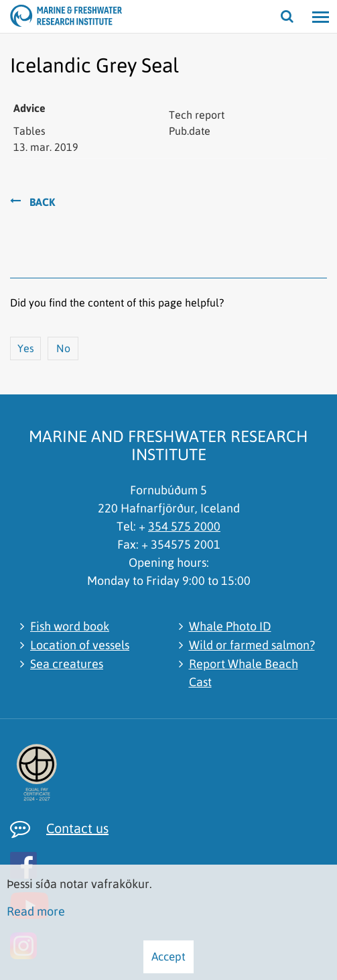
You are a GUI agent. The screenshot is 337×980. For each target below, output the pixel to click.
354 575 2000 (184, 526)
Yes (26, 348)
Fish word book (70, 626)
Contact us (77, 828)
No (63, 348)
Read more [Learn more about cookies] (36, 911)
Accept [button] (168, 957)
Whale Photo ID (230, 626)
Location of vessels (80, 645)
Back (42, 202)
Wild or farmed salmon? (252, 645)
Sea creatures (67, 664)
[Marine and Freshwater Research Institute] (27, 17)
